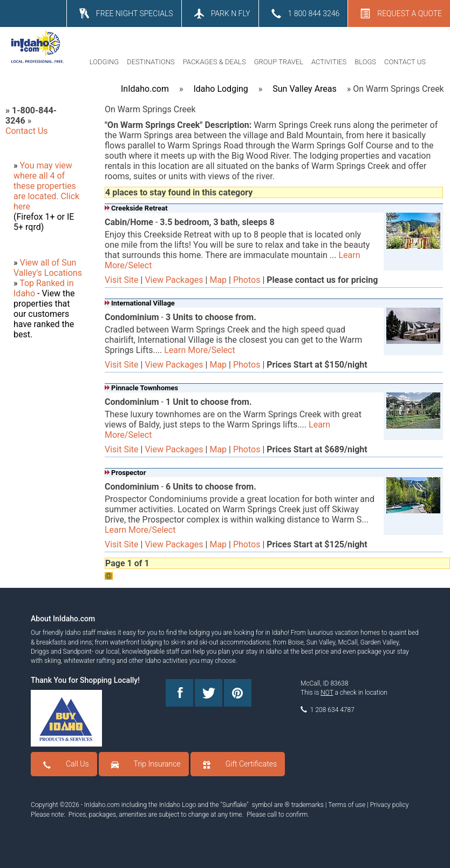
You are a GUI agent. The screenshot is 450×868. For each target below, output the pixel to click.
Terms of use (347, 805)
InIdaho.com (145, 89)
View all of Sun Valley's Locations (48, 268)
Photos (247, 280)
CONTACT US (405, 62)
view (64, 165)
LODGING (104, 62)
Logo (189, 805)
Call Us (77, 764)
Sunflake (234, 805)
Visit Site (122, 280)
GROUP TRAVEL (279, 62)
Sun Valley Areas (305, 89)
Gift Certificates (251, 764)
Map (218, 280)
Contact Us (27, 131)
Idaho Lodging (220, 89)
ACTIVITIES (329, 62)
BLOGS (365, 62)
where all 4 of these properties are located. (45, 186)
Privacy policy (390, 805)
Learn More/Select (199, 350)
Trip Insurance (157, 764)
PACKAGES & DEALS (214, 62)
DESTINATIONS (151, 62)
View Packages (174, 280)
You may (37, 165)
